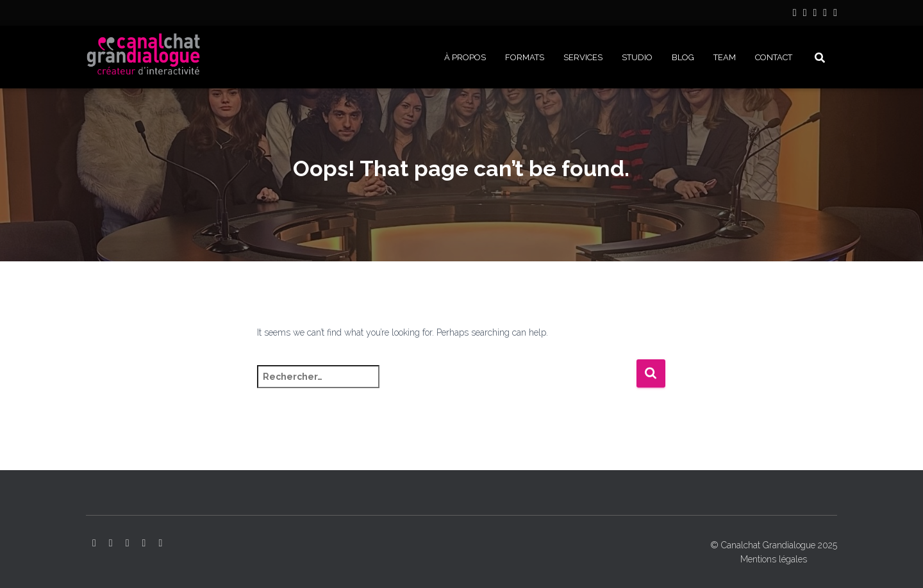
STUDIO (637, 57)
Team (725, 57)
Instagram (805, 14)
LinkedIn (795, 14)
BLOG (683, 57)
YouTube (815, 14)
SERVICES (583, 57)
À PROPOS (465, 57)
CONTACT (774, 57)
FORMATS (525, 57)
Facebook (825, 14)
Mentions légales (774, 559)
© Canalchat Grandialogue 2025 (774, 545)
